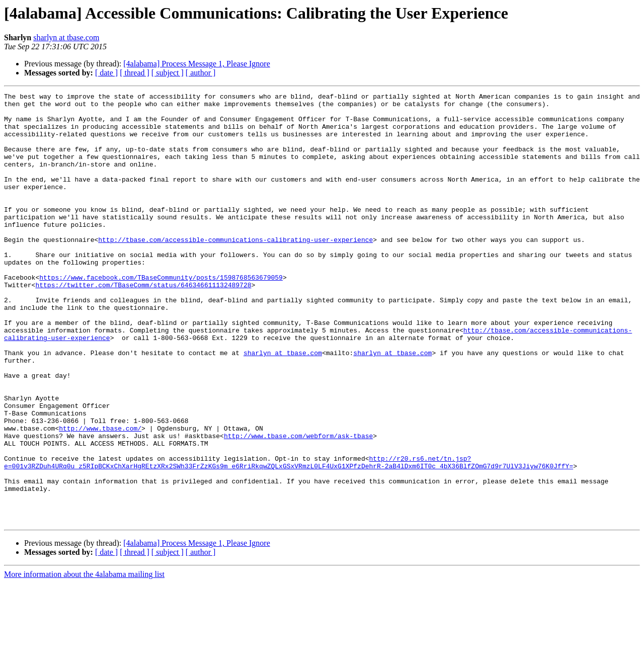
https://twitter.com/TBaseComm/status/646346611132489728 (143, 324)
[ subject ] (168, 73)
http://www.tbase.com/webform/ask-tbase (298, 505)
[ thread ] (135, 73)
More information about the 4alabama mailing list (84, 660)
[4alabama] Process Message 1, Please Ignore (196, 64)
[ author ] (201, 73)
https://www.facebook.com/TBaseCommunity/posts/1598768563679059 (161, 315)
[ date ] (106, 73)
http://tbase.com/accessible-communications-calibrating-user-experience (235, 270)
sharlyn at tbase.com (66, 37)
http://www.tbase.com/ (100, 496)
